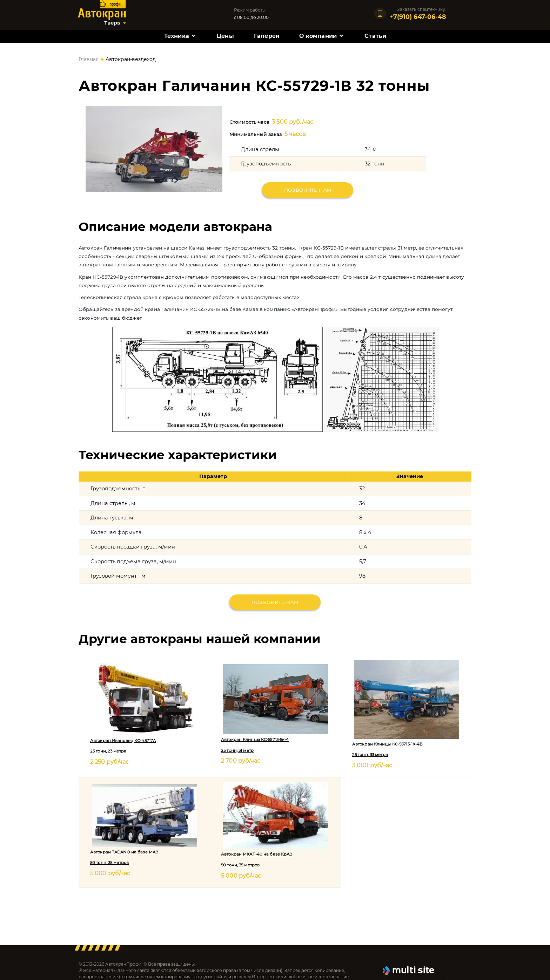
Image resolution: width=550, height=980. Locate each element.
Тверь (112, 23)
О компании (318, 36)
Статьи (375, 36)
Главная (89, 59)
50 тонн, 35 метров (109, 863)
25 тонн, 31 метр (237, 750)
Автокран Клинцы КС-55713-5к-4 (255, 740)
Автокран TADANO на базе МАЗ (124, 852)
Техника (177, 36)
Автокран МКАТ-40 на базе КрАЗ (257, 854)
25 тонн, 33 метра (370, 755)
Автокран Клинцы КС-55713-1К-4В (387, 744)
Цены (225, 36)
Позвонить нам (308, 190)
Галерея (267, 36)
